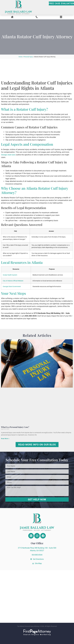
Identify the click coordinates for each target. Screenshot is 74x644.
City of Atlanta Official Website (13, 281)
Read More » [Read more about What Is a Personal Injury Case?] (5, 439)
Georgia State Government (12, 287)
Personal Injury (28, 57)
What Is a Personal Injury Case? (15, 427)
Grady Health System (10, 275)
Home (20, 57)
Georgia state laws (8, 155)
